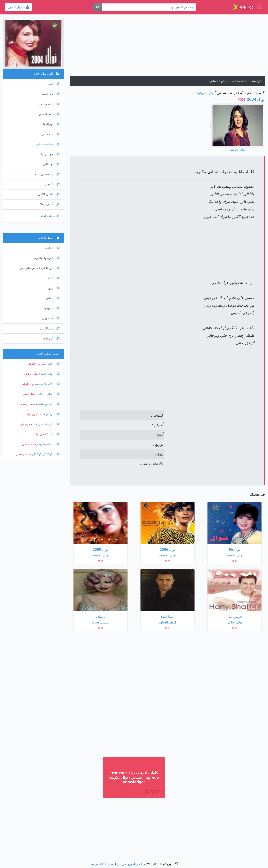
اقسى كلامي (49, 194)
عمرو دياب (40, 434)
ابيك (54, 278)
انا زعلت (51, 339)
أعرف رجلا (50, 204)
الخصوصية (97, 864)
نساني (53, 298)
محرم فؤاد (33, 414)
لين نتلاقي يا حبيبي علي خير (40, 268)
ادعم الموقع (135, 864)
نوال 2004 (255, 99)
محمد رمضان (28, 404)
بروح (53, 288)
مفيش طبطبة (48, 404)
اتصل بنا (110, 864)
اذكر (54, 84)
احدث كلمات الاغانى (47, 354)
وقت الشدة (49, 374)
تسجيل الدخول (18, 7)
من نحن (121, 864)
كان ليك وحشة (47, 384)
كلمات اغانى (239, 81)
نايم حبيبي (50, 134)
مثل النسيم (50, 328)
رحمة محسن (30, 444)
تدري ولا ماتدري (47, 258)
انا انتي (52, 248)
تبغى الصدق (49, 114)
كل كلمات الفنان (50, 216)
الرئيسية (256, 81)
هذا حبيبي (51, 318)
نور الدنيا (51, 124)
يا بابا (53, 434)
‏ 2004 (242, 100)
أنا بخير (52, 184)
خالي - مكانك (48, 394)
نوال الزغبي (34, 364)
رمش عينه (49, 414)
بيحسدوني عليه (47, 174)
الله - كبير (50, 364)
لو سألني (51, 164)
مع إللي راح (49, 154)
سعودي (52, 308)
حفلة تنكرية (49, 444)
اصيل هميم (30, 394)
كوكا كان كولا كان (45, 454)
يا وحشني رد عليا (46, 424)
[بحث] (98, 7)
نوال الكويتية (206, 93)
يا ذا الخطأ (50, 94)
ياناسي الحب (49, 104)
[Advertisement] (167, 47)
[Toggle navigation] (259, 7)
